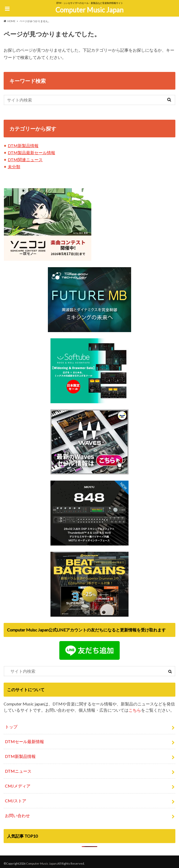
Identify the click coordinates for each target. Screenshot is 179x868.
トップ (11, 727)
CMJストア (16, 801)
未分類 (14, 167)
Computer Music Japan (89, 10)
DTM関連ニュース (25, 160)
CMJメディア (18, 786)
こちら (135, 710)
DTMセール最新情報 (24, 741)
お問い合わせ (17, 815)
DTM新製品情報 (23, 146)
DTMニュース (18, 771)
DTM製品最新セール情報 (31, 153)
